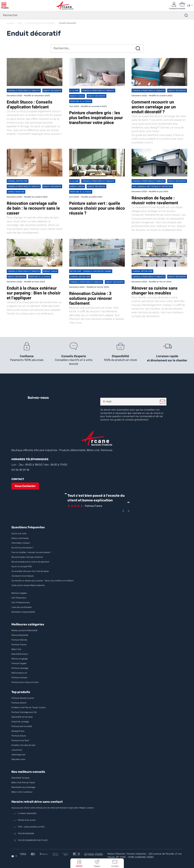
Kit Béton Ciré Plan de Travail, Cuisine (29, 707)
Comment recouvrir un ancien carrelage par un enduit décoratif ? (154, 106)
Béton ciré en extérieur (22, 791)
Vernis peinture (16, 191)
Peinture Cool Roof (20, 740)
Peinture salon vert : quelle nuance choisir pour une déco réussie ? (97, 208)
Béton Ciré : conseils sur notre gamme (91, 271)
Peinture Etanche (19, 639)
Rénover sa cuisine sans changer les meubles (155, 290)
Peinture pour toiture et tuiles (25, 682)
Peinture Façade (19, 663)
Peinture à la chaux (81, 101)
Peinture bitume (19, 702)
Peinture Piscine (19, 644)
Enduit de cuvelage (20, 721)
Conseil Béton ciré (18, 181)
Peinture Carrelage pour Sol (24, 712)
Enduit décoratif (52, 90)
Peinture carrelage (20, 668)
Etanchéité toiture (20, 653)
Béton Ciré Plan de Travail (23, 782)
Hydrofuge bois (18, 754)
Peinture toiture (19, 735)
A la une (74, 90)
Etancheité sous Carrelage (23, 787)
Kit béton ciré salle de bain (23, 745)
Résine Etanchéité (20, 635)
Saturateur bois (18, 759)
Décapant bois (18, 731)
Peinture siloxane (19, 677)
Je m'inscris (163, 401)
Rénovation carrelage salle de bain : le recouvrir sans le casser (33, 208)
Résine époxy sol (19, 672)
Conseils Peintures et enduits (24, 90)
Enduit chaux (77, 95)
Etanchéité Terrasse (20, 777)
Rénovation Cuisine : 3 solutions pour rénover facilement (91, 298)
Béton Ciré (16, 649)
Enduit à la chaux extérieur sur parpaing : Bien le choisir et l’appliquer (34, 293)
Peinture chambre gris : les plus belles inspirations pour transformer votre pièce (96, 117)
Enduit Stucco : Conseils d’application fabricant (30, 104)
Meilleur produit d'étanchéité (24, 630)
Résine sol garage (20, 658)
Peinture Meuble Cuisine (23, 698)
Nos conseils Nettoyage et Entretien (152, 186)
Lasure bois (17, 749)
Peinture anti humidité (22, 726)
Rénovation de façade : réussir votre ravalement (155, 200)
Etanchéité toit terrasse (22, 716)
